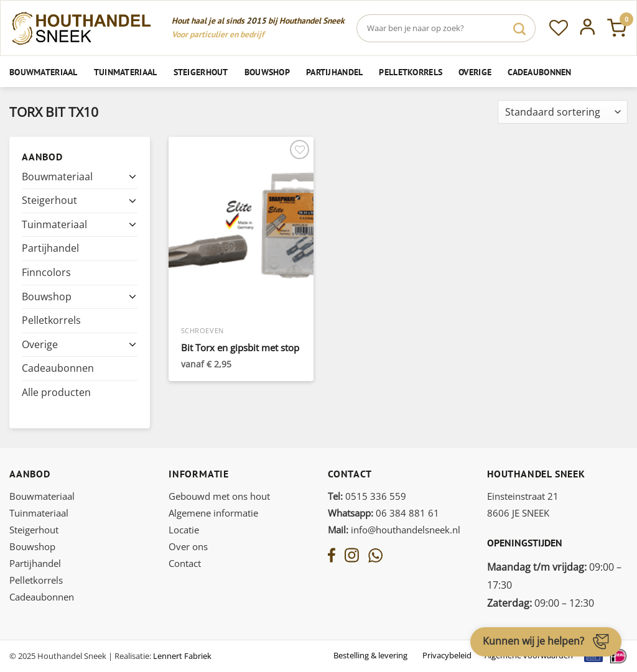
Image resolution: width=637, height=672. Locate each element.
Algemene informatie (213, 513)
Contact (185, 563)
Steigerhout (201, 72)
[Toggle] (133, 177)
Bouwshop (267, 72)
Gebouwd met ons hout (219, 496)
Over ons (188, 546)
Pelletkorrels (411, 72)
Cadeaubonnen (539, 72)
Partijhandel (334, 72)
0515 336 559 (367, 496)
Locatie (184, 530)
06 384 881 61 (384, 513)
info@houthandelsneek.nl (394, 530)
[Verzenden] (519, 28)
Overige (475, 72)
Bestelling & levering (370, 655)
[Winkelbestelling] (563, 112)
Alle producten (56, 392)
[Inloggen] (588, 28)
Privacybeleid (447, 655)
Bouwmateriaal (44, 72)
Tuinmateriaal (126, 72)
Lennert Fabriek (182, 656)
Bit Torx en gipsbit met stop (240, 348)
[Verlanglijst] (559, 28)
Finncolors (46, 272)
